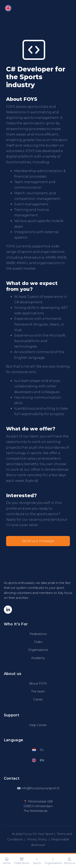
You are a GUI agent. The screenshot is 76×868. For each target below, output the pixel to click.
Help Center (38, 725)
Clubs (38, 642)
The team (38, 691)
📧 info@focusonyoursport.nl (38, 788)
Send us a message (38, 541)
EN (11, 8)
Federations (38, 634)
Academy (38, 658)
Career (38, 699)
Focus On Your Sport (38, 834)
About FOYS (38, 684)
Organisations (38, 650)
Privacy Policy (37, 839)
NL (38, 750)
